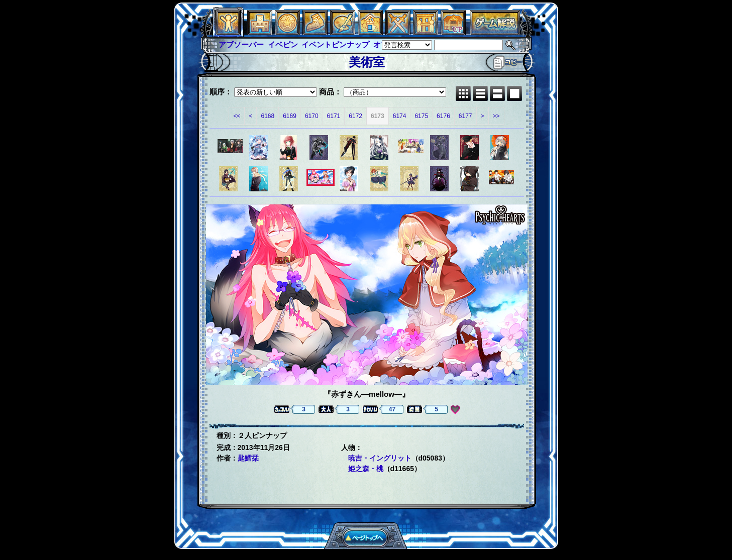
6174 (400, 116)
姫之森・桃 (366, 469)
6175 (421, 116)
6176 (443, 116)
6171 (334, 116)
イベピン (283, 44)
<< (237, 116)
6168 (268, 116)
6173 (378, 116)
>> (496, 116)
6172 (355, 116)
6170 (312, 116)
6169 (290, 116)
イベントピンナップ (335, 44)
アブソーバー (241, 44)
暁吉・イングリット (380, 458)
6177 (465, 116)
